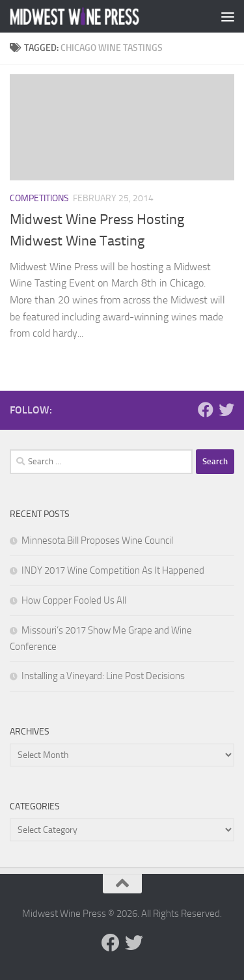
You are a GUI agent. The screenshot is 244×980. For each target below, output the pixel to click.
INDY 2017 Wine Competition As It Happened (113, 570)
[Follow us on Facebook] (206, 410)
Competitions (39, 198)
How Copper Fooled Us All (74, 600)
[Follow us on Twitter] (226, 410)
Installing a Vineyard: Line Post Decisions (103, 676)
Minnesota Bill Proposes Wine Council (97, 540)
